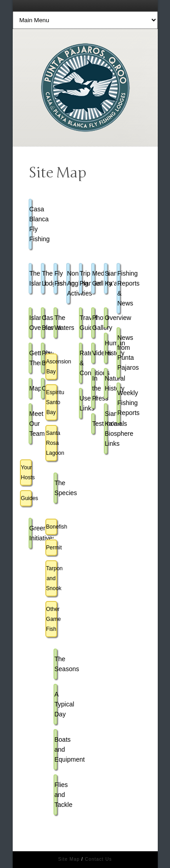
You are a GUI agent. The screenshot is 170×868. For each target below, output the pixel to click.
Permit (52, 548)
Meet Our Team (31, 424)
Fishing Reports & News (119, 288)
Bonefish (52, 527)
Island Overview (31, 323)
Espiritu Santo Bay (52, 402)
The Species (56, 488)
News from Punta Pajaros (119, 353)
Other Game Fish (52, 619)
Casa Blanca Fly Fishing (31, 224)
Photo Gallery (93, 323)
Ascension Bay (52, 367)
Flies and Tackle (56, 795)
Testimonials (93, 424)
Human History (106, 348)
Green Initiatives (31, 533)
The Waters (56, 323)
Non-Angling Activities (68, 283)
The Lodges (43, 278)
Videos (93, 353)
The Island (31, 278)
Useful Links (81, 403)
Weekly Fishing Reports (119, 403)
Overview (106, 318)
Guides (26, 498)
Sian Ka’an (106, 278)
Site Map (69, 859)
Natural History (106, 383)
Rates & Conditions (81, 363)
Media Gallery (93, 278)
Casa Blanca (43, 323)
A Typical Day (56, 704)
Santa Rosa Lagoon (52, 443)
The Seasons (56, 664)
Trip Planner (81, 278)
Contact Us (98, 859)
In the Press (93, 388)
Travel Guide (81, 323)
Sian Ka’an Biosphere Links (106, 429)
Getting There (31, 358)
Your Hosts (26, 472)
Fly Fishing (56, 278)
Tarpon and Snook (52, 578)
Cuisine (43, 388)
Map (31, 388)
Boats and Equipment (56, 749)
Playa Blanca (43, 358)
